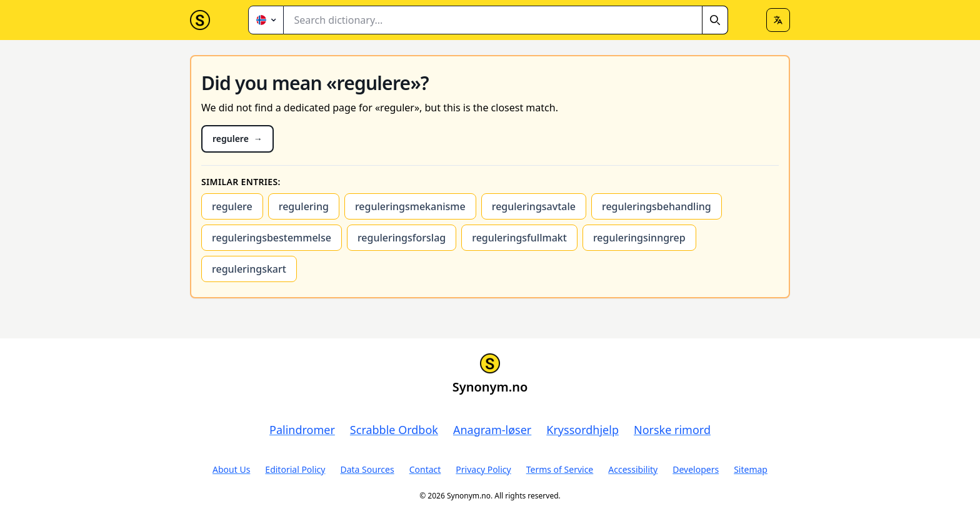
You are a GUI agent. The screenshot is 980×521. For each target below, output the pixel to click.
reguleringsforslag (402, 238)
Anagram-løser (492, 430)
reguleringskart (249, 269)
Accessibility (633, 469)
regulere (232, 206)
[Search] (715, 20)
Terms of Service (560, 469)
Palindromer (302, 430)
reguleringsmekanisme (410, 206)
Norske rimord (672, 430)
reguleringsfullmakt (519, 238)
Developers (696, 469)
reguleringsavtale (534, 206)
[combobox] (506, 20)
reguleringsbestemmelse (272, 238)
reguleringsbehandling (657, 206)
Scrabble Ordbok (394, 430)
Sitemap (751, 469)
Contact (425, 469)
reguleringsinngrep (639, 238)
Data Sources (367, 469)
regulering (304, 206)
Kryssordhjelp (582, 430)
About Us (231, 469)
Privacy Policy (483, 469)
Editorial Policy (295, 469)
